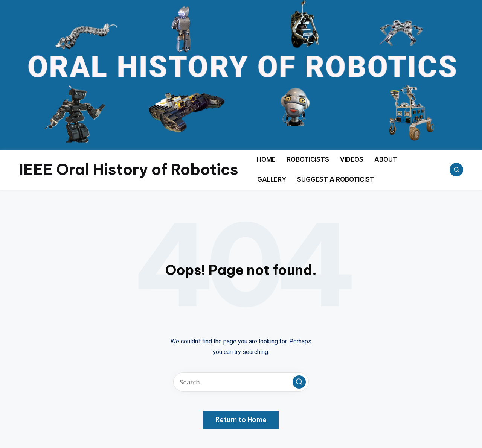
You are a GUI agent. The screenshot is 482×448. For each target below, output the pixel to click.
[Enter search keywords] (241, 382)
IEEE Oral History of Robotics (129, 169)
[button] (299, 382)
